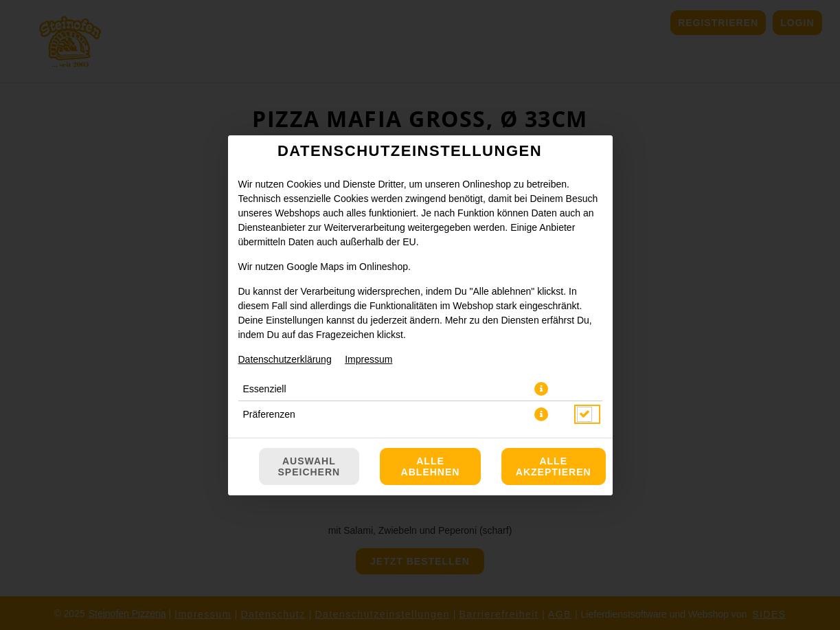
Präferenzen (269, 414)
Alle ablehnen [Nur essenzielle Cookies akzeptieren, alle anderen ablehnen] (431, 466)
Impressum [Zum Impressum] (368, 359)
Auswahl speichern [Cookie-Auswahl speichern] (309, 466)
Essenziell (265, 389)
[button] (541, 389)
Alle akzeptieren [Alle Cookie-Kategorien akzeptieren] (554, 466)
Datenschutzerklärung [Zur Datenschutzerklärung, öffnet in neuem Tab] (285, 359)
